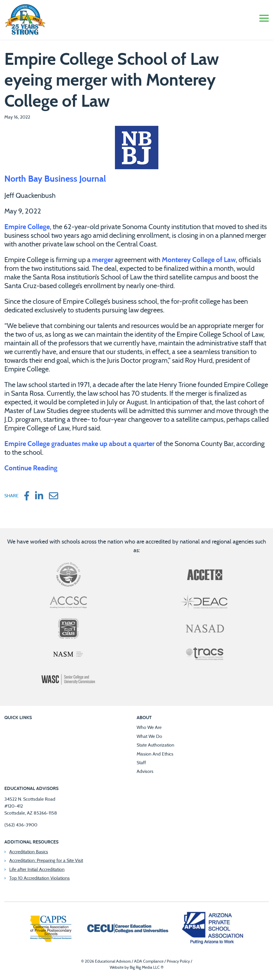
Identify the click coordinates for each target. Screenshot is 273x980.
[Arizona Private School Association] (213, 929)
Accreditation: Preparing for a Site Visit (46, 861)
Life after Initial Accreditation (37, 870)
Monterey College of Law (199, 260)
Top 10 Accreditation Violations (40, 878)
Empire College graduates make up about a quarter (79, 444)
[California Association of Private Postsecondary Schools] (51, 929)
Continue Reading (31, 468)
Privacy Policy (178, 961)
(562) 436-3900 (21, 825)
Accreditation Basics (29, 852)
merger (103, 260)
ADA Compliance (149, 961)
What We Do (149, 736)
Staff (141, 763)
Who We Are (149, 727)
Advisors (145, 771)
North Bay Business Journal (56, 179)
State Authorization (155, 745)
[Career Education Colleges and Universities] (127, 929)
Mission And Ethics (155, 754)
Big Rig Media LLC (145, 968)
